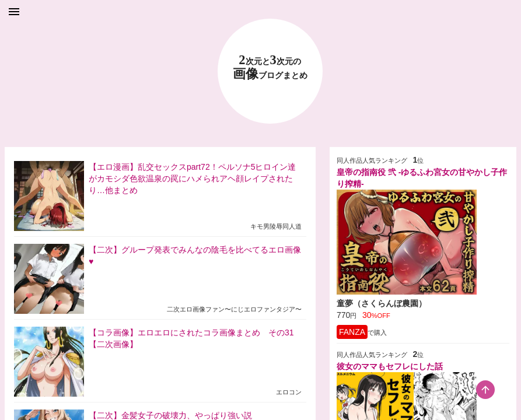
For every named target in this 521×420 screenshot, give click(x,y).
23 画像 (270, 67)
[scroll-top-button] (485, 390)
